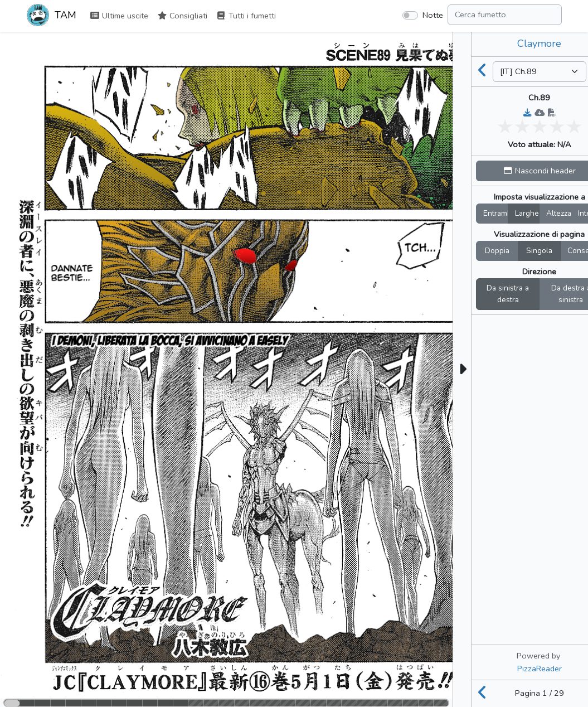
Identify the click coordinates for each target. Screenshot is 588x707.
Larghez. (527, 213)
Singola (539, 251)
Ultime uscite (119, 16)
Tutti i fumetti (246, 16)
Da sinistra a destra (508, 294)
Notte (433, 15)
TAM (52, 16)
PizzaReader (540, 669)
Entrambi (495, 213)
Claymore (539, 43)
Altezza (558, 213)
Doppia (497, 251)
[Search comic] (505, 15)
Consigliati (182, 16)
